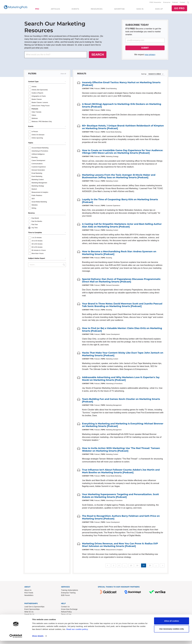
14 (137, 566)
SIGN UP (159, 9)
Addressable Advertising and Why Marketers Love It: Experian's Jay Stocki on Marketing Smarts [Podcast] (121, 379)
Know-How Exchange (69, 610)
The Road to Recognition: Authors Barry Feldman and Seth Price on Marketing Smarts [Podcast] (121, 518)
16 (150, 566)
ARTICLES (55, 9)
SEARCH (98, 55)
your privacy (150, 55)
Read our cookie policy (77, 632)
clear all (63, 74)
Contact (183, 3)
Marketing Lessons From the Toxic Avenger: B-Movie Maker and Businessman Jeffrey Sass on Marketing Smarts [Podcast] (119, 177)
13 (131, 566)
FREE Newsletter (155, 3)
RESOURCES (97, 9)
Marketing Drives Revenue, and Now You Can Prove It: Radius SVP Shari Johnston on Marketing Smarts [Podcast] (120, 545)
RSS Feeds (29, 593)
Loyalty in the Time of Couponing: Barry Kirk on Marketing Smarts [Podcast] (120, 201)
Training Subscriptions (70, 591)
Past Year (35, 225)
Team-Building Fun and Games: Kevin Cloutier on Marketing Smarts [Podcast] (121, 401)
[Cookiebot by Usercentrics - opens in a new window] (16, 639)
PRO (37, 9)
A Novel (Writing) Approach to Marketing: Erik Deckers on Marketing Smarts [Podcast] (122, 106)
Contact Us (65, 607)
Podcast (175, 3)
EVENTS (75, 9)
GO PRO (179, 9)
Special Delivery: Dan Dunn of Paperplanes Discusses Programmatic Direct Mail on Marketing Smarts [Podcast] (121, 281)
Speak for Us (29, 615)
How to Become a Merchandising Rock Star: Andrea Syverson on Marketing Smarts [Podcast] (119, 253)
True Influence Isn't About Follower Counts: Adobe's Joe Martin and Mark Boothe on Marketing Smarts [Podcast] (121, 472)
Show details (38, 639)
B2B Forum (65, 596)
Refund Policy (66, 612)
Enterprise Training (68, 593)
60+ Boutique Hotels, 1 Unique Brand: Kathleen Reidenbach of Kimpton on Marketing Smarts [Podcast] (123, 128)
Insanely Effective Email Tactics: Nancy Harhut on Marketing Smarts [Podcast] (121, 84)
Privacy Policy (66, 617)
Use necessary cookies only (172, 632)
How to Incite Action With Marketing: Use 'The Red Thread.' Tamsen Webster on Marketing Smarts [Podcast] (121, 450)
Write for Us (29, 612)
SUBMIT (145, 48)
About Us (28, 591)
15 (144, 566)
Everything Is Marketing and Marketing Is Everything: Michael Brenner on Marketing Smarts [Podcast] (123, 425)
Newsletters (29, 596)
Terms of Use (66, 615)
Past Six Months (37, 222)
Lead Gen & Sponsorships (34, 607)
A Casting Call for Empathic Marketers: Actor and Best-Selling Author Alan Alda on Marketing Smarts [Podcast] (122, 226)
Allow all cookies (172, 624)
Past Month (35, 219)
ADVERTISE (119, 9)
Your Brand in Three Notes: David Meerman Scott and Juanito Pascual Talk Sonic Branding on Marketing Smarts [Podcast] (122, 306)
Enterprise (167, 3)
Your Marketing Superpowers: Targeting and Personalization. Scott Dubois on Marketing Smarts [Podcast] (120, 496)
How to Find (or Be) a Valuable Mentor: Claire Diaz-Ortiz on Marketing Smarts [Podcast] (122, 330)
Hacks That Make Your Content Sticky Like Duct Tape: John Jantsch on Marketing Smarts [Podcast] (123, 355)
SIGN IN (140, 9)
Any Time (35, 228)
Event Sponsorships (32, 610)
